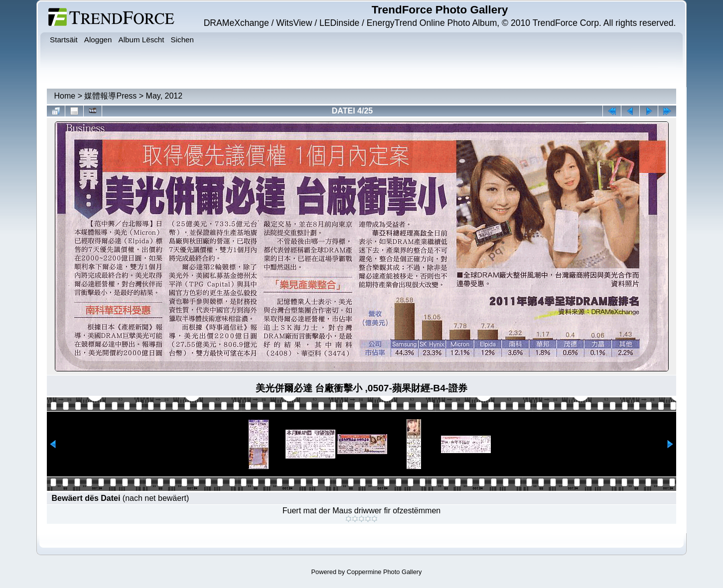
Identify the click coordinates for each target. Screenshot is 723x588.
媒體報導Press (110, 96)
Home (65, 96)
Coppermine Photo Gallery (384, 572)
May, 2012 (164, 96)
